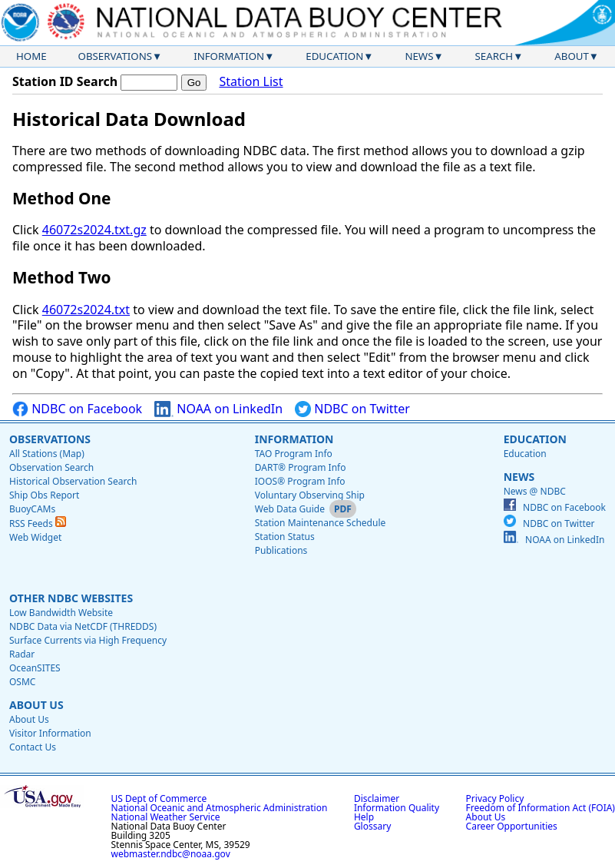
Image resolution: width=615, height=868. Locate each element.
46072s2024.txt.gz (94, 230)
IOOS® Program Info (300, 481)
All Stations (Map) (47, 454)
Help (364, 817)
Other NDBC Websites (71, 598)
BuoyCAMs (32, 509)
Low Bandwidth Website (61, 613)
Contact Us (33, 747)
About (572, 56)
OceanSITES (35, 668)
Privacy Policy (495, 798)
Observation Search (51, 467)
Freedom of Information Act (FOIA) (541, 808)
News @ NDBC (535, 491)
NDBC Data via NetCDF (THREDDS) (83, 626)
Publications (281, 550)
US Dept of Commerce (159, 798)
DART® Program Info (301, 467)
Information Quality (397, 808)
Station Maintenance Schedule (321, 523)
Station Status (285, 537)
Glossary (372, 826)
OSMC (22, 682)
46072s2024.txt (86, 310)
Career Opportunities (512, 826)
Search (494, 56)
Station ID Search (65, 81)
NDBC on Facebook (77, 409)
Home (31, 56)
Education (334, 56)
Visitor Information (50, 733)
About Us (36, 705)
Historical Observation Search (73, 481)
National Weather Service (166, 817)
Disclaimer (377, 798)
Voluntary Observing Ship (310, 495)
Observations (115, 56)
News (419, 56)
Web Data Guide (290, 509)
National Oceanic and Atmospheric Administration (220, 808)
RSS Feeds (38, 523)
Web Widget (35, 537)
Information (229, 56)
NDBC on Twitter (352, 409)
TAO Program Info (294, 454)
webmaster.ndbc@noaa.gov (171, 854)
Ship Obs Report (44, 495)
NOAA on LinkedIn (218, 409)
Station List (251, 82)
